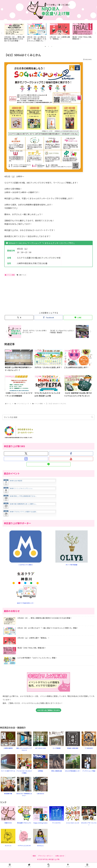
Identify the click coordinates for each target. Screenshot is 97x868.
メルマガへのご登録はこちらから (48, 710)
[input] (49, 417)
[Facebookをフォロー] (71, 454)
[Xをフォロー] (26, 454)
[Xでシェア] (19, 318)
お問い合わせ (60, 856)
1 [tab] (45, 47)
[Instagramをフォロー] (26, 459)
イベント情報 (10, 275)
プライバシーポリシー (45, 856)
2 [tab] (48, 47)
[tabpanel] (14, 33)
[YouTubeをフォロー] (71, 459)
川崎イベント (22, 275)
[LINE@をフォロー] (48, 464)
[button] (92, 417)
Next (95, 33)
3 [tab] (52, 47)
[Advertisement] (26, 293)
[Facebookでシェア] (48, 318)
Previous (2, 33)
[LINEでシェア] (78, 318)
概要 (34, 856)
